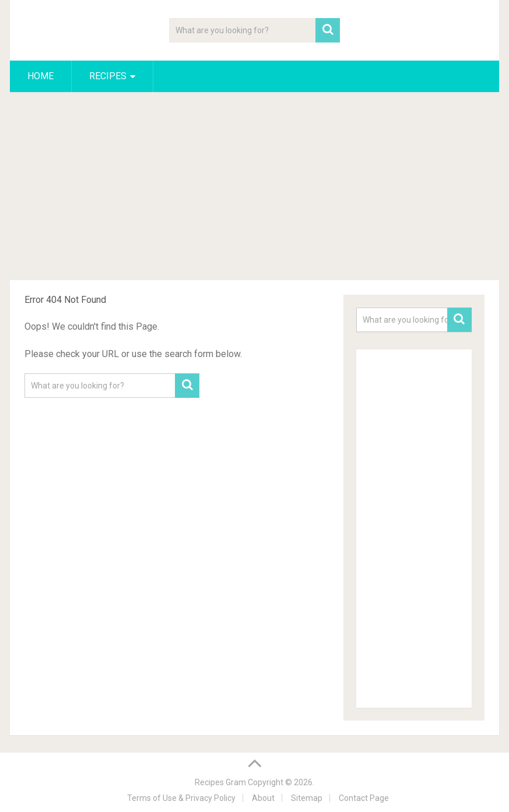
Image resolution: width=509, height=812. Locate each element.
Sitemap (307, 798)
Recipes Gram (220, 782)
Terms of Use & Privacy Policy (181, 798)
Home (41, 76)
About (263, 798)
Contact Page (364, 798)
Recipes (108, 76)
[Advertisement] (254, 188)
